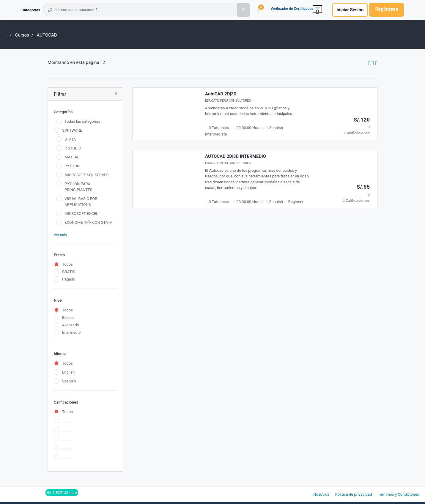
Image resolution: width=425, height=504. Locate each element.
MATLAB (72, 157)
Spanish (69, 381)
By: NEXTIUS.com (62, 493)
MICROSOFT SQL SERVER (87, 175)
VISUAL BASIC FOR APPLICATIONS (81, 202)
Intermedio (71, 332)
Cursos (22, 35)
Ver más (60, 235)
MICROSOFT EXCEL (81, 214)
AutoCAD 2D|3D (221, 94)
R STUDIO (73, 148)
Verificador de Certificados (292, 9)
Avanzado (71, 325)
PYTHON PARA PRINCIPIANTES (78, 187)
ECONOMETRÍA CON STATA (88, 222)
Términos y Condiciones (398, 494)
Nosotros (321, 494)
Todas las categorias (82, 121)
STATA (70, 139)
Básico (68, 318)
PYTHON (72, 166)
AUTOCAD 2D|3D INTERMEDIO (236, 156)
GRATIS (69, 272)
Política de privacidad (354, 494)
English (68, 372)
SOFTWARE (72, 130)
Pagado (69, 279)
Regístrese (387, 9)
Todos (67, 264)
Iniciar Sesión (350, 10)
